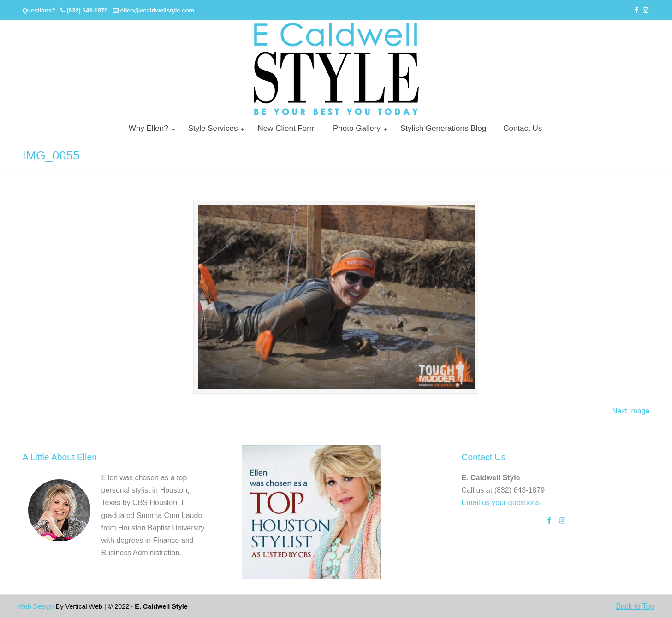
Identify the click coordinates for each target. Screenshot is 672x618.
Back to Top (635, 606)
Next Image (631, 411)
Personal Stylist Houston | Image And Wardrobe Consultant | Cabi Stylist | (336, 69)
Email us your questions (501, 503)
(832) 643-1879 (87, 10)
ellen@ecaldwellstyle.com (157, 10)
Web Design (36, 606)
